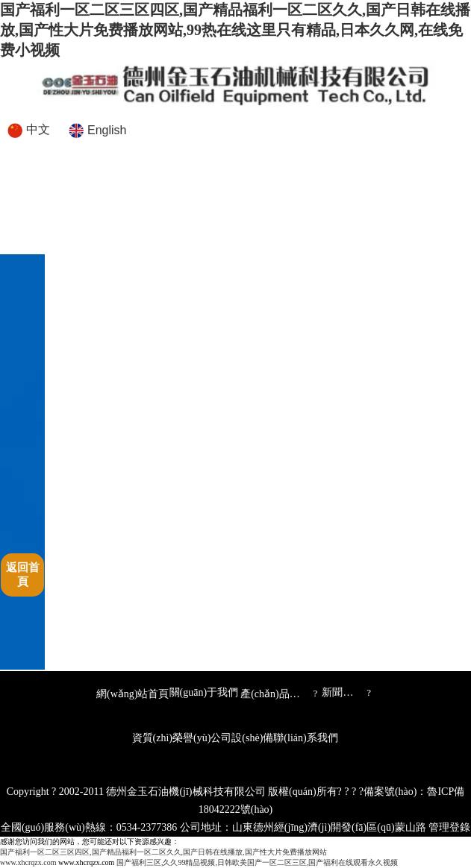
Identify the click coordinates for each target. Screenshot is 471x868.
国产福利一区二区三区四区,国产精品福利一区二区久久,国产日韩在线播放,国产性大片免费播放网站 (163, 852)
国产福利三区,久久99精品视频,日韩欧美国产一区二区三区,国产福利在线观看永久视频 (258, 862)
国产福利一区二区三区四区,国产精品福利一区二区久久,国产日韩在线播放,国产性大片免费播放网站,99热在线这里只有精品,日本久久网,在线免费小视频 (235, 30)
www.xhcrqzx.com (28, 862)
